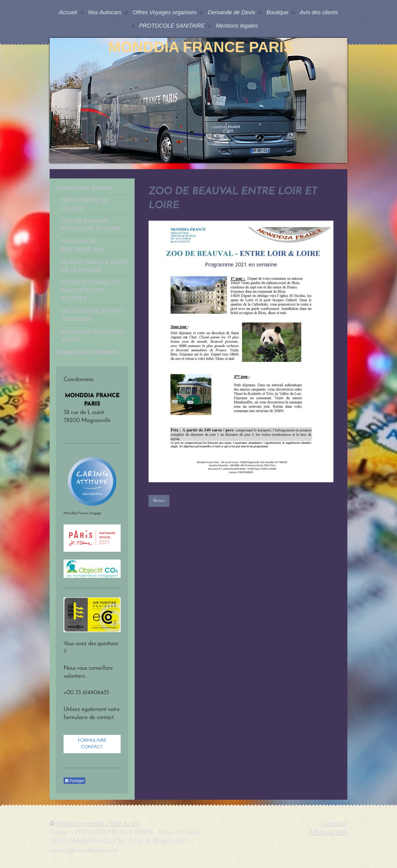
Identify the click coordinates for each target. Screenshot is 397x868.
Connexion (334, 823)
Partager (74, 781)
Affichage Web (328, 832)
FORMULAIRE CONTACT (92, 744)
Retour (159, 501)
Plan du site (125, 823)
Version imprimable (78, 823)
